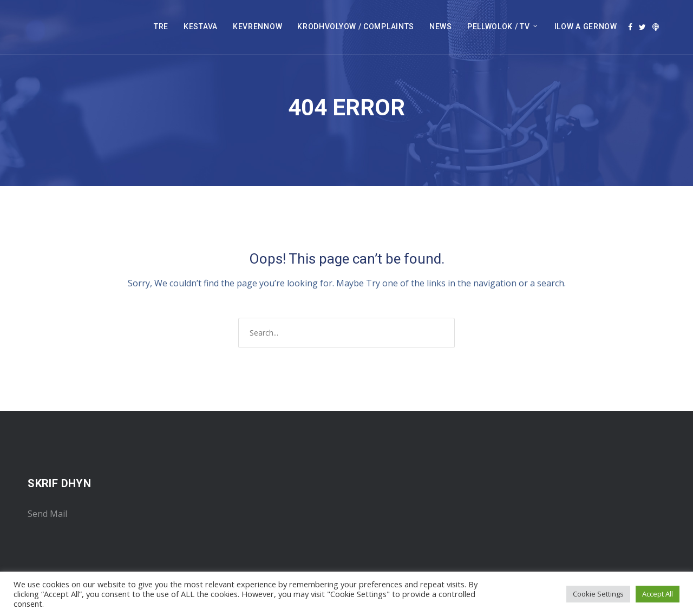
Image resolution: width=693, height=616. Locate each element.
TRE (161, 27)
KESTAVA (201, 27)
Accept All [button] (658, 594)
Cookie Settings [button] (598, 594)
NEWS (441, 27)
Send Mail (47, 514)
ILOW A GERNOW (586, 27)
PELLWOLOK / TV (499, 27)
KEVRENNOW (257, 27)
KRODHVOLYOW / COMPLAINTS (356, 27)
